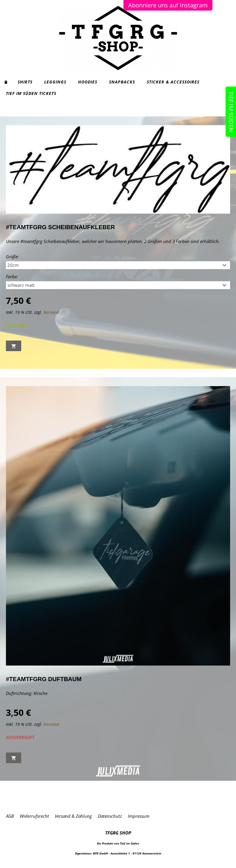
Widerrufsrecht (34, 816)
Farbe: (12, 277)
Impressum (139, 816)
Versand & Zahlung (73, 816)
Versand (51, 312)
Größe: (12, 257)
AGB (10, 816)
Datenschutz (110, 816)
